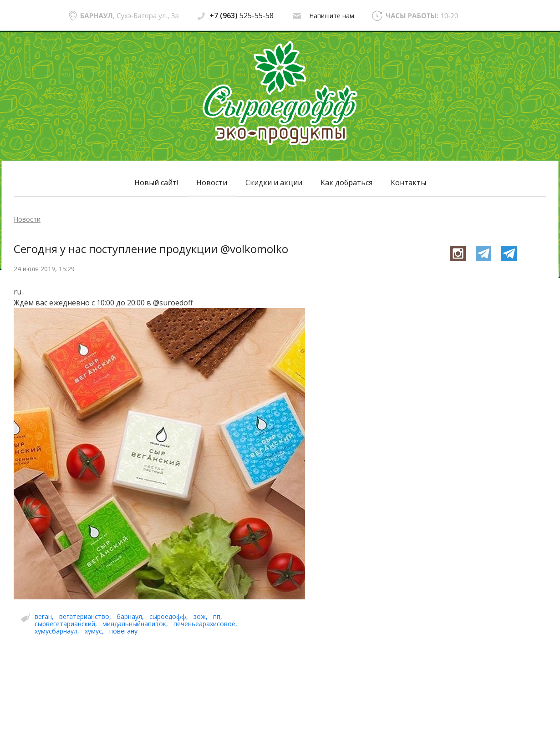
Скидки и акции (274, 182)
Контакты (408, 182)
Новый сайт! (156, 182)
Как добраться (346, 182)
